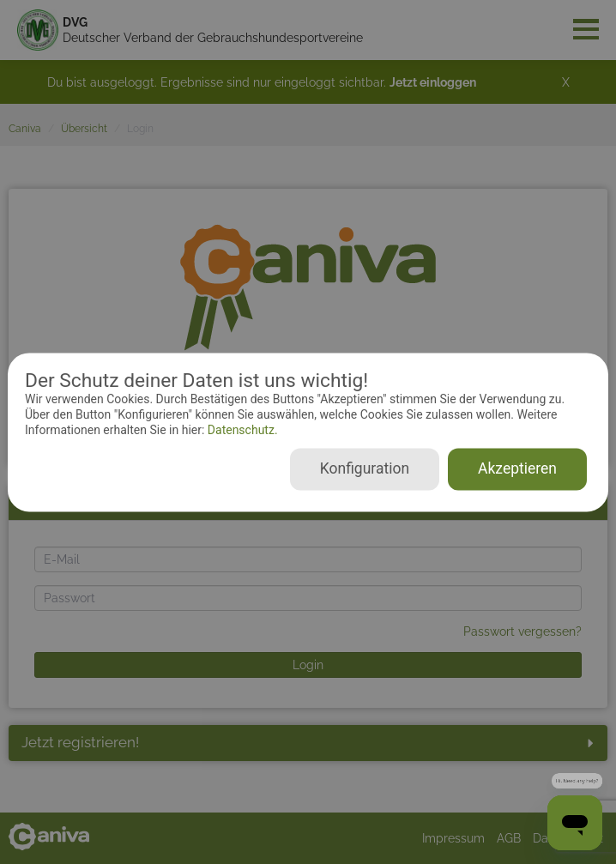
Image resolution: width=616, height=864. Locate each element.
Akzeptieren (517, 468)
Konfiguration (365, 468)
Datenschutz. (241, 431)
